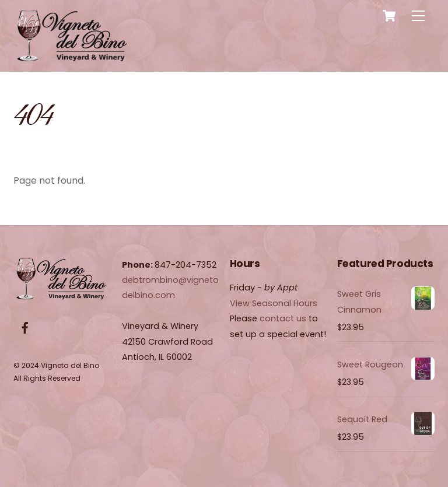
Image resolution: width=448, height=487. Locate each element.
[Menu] (418, 16)
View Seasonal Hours (274, 303)
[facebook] (25, 327)
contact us (283, 318)
